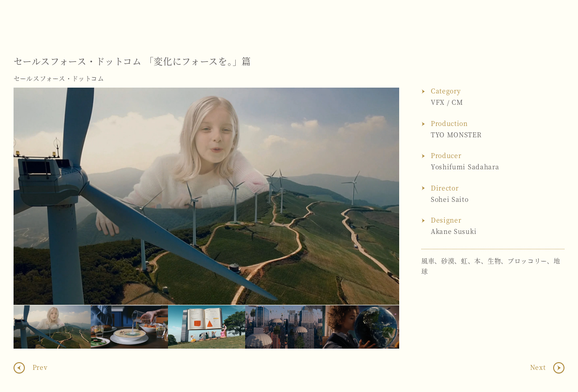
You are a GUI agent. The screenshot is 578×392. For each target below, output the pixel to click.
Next (383, 196)
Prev (39, 367)
